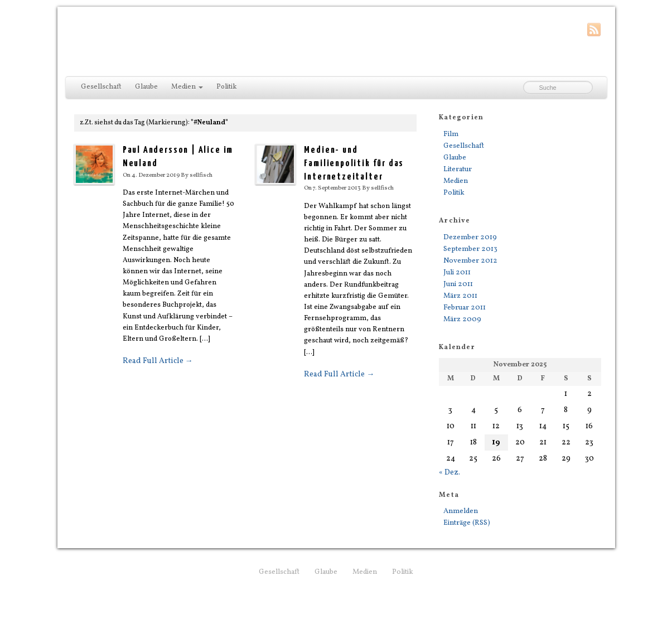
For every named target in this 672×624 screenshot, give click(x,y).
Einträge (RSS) (467, 523)
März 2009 (462, 319)
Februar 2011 (465, 308)
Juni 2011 (458, 284)
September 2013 (470, 249)
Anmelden (461, 511)
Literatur (458, 169)
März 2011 (460, 296)
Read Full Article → (158, 361)
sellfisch (201, 175)
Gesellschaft (101, 87)
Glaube (146, 87)
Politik (226, 87)
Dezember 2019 (470, 237)
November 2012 (470, 261)
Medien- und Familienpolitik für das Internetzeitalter (354, 163)
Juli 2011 (457, 272)
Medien (187, 87)
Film (451, 134)
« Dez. (449, 473)
